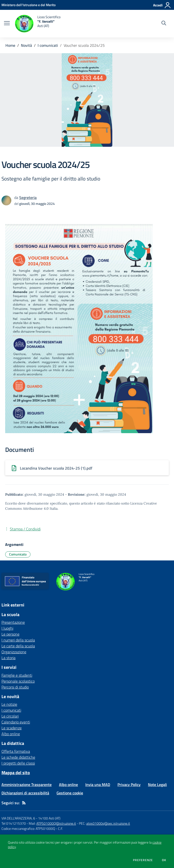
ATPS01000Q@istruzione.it (56, 823)
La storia (8, 658)
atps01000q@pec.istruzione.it (108, 823)
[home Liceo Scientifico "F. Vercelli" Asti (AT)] (38, 24)
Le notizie (9, 704)
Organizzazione (14, 652)
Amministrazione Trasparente (27, 785)
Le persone (10, 634)
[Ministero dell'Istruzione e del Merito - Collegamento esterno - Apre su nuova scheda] (29, 5)
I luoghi (7, 628)
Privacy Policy (129, 785)
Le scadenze (12, 728)
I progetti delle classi (18, 763)
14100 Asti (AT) (49, 818)
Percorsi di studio (15, 687)
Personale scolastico (18, 681)
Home (10, 45)
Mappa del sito (16, 773)
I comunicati (48, 45)
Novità (26, 45)
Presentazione (13, 622)
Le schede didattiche (18, 757)
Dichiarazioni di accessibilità (25, 793)
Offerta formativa (16, 751)
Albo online (11, 734)
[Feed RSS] (24, 803)
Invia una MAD (98, 785)
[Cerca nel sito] (164, 24)
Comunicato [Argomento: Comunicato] (18, 554)
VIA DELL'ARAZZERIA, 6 (18, 818)
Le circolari (10, 716)
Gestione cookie (70, 793)
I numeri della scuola (18, 640)
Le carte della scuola (18, 646)
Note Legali (157, 785)
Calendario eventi (16, 722)
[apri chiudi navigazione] (7, 24)
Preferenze (143, 860)
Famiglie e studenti (17, 675)
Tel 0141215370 (14, 823)
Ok (164, 860)
